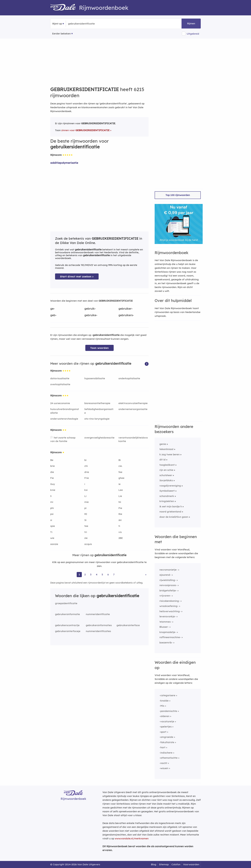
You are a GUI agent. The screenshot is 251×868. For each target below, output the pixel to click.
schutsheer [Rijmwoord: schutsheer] (166, 475)
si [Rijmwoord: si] (51, 520)
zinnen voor (85, 130)
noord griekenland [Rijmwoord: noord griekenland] (170, 512)
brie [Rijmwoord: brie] (53, 466)
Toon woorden (99, 348)
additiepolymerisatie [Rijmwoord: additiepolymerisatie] (64, 163)
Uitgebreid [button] (193, 34)
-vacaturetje (167, 721)
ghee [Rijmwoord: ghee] (121, 478)
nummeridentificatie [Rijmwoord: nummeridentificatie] (98, 614)
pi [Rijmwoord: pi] (85, 508)
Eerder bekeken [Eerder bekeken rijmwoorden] (61, 34)
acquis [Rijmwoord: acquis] (88, 544)
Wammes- (165, 622)
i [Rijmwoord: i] (85, 484)
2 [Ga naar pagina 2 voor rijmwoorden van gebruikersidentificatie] (85, 574)
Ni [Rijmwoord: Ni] (120, 502)
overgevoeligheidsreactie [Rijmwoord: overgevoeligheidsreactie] (99, 438)
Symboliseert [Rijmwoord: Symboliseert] (167, 491)
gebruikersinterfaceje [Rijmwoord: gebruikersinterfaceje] (68, 631)
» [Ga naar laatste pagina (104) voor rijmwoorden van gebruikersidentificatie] (146, 574)
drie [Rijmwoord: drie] (87, 472)
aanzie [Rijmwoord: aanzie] (54, 544)
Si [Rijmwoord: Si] (85, 520)
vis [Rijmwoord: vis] (120, 532)
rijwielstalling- (168, 580)
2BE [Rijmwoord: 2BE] (121, 538)
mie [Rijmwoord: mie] (87, 502)
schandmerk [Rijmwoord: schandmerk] (167, 496)
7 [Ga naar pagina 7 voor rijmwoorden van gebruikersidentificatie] (114, 574)
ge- (53, 309)
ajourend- (165, 575)
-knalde (164, 701)
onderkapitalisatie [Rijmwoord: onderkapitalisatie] (129, 378)
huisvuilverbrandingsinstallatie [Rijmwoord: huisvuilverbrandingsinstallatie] (65, 411)
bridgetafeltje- (168, 590)
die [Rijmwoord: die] (52, 472)
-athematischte (168, 758)
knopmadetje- (168, 632)
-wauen (164, 768)
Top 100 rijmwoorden (178, 195)
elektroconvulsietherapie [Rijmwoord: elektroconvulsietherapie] (133, 403)
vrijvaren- (165, 596)
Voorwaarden (191, 864)
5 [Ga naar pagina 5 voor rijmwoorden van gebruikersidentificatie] (102, 574)
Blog (154, 864)
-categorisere (167, 695)
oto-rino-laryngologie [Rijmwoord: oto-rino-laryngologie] (97, 419)
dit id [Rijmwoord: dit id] (162, 460)
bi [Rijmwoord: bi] (85, 460)
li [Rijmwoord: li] (51, 496)
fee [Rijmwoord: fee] (120, 472)
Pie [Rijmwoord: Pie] (120, 508)
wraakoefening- (169, 606)
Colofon (176, 864)
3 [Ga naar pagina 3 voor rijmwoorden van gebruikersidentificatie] (91, 574)
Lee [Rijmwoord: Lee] (121, 490)
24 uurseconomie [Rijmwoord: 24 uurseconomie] (60, 403)
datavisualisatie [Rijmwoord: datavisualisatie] (60, 378)
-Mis (162, 706)
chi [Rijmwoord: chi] (86, 466)
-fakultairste (167, 742)
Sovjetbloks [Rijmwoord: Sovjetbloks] (166, 480)
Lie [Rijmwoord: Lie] (120, 496)
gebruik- (90, 309)
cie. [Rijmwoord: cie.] (120, 466)
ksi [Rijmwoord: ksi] (86, 490)
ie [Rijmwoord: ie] (119, 484)
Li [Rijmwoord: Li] (85, 496)
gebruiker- (125, 309)
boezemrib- (166, 643)
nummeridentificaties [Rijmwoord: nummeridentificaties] (98, 631)
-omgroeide (166, 737)
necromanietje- (168, 570)
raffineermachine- (170, 637)
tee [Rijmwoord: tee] (86, 526)
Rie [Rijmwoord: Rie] (120, 514)
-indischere (166, 753)
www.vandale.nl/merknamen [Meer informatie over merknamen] (132, 838)
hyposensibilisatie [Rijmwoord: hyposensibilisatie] (95, 378)
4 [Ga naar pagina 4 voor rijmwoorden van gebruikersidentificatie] (97, 574)
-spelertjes (166, 727)
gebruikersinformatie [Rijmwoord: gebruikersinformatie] (67, 614)
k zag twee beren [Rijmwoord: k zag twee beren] (170, 454)
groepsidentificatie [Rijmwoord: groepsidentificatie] (66, 603)
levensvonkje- (168, 616)
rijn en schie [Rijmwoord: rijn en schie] (166, 470)
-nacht (163, 763)
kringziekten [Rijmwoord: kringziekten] (167, 501)
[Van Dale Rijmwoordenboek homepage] (65, 8)
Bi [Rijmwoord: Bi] (120, 460)
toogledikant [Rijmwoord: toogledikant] (167, 465)
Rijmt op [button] (57, 24)
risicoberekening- (170, 601)
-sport (163, 732)
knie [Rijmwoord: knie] (53, 490)
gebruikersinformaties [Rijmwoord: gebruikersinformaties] (99, 625)
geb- (53, 315)
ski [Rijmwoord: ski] (120, 520)
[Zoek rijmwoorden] (84, 24)
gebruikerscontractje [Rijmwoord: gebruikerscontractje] (67, 625)
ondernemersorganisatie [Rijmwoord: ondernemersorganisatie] (133, 409)
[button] (147, 364)
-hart (162, 747)
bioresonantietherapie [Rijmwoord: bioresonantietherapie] (97, 403)
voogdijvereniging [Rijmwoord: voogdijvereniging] (170, 486)
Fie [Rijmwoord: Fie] (52, 478)
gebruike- (91, 315)
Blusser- (164, 627)
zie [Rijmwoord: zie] (86, 538)
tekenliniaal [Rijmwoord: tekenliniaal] (166, 449)
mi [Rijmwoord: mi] (52, 502)
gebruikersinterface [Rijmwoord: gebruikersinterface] (128, 625)
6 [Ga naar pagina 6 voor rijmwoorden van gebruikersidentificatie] (108, 574)
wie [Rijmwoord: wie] (52, 538)
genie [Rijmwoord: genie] (163, 444)
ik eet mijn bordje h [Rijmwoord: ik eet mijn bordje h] (171, 506)
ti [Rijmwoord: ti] (119, 526)
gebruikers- (126, 315)
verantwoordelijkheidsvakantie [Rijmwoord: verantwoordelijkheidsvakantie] (133, 439)
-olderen (164, 716)
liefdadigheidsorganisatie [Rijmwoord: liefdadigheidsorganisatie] (99, 411)
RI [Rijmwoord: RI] (86, 514)
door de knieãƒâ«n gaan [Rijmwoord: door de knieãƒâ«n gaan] (174, 517)
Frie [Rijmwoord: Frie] (87, 478)
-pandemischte (168, 711)
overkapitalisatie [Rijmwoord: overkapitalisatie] (60, 384)
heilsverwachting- (170, 611)
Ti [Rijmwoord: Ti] (51, 532)
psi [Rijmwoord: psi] (52, 514)
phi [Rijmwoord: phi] (52, 508)
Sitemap (164, 864)
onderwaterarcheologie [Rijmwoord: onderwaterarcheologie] (64, 419)
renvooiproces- (168, 585)
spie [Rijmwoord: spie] (53, 526)
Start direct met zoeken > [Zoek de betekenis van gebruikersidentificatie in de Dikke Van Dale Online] (77, 277)
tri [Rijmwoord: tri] (86, 532)
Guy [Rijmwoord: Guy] (53, 484)
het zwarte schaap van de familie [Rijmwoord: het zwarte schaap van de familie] (63, 439)
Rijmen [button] (191, 23)
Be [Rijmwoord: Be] (52, 460)
